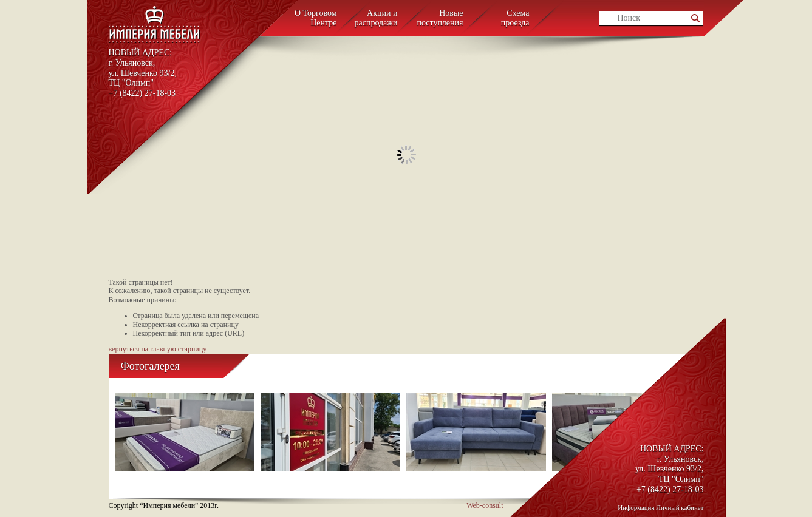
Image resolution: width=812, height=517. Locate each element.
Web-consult (485, 505)
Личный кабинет (680, 507)
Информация (636, 507)
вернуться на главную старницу (158, 349)
